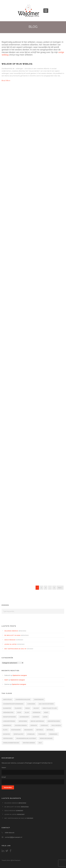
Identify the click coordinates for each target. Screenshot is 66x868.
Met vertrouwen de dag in (15, 649)
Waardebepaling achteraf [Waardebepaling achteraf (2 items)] (26, 738)
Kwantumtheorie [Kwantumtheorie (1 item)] (9, 717)
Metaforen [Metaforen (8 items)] (23, 721)
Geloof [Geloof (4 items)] (36, 708)
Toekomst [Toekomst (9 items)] (42, 734)
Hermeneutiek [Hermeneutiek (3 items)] (8, 712)
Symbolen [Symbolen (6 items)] (31, 734)
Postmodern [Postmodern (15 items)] (16, 730)
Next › (60, 588)
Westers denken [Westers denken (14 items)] (29, 743)
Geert (6, 680)
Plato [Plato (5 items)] (5, 730)
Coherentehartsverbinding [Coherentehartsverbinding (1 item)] (13, 704)
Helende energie (11, 631)
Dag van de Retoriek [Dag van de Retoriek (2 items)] (46, 704)
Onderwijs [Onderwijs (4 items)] (7, 725)
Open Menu (46, 11)
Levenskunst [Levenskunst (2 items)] (24, 717)
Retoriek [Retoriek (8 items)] (50, 730)
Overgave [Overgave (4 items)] (44, 725)
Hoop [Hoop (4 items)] (19, 712)
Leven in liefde (11, 644)
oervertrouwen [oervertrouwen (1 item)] (54, 721)
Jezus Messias (10, 640)
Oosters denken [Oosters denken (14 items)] (21, 725)
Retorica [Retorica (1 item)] (40, 730)
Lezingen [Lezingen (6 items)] (36, 717)
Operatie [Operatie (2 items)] (34, 725)
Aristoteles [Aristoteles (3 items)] (7, 699)
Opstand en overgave (20, 675)
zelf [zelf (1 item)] (40, 743)
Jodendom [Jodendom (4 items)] (37, 712)
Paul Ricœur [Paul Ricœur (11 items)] (56, 725)
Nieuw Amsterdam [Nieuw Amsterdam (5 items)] (37, 721)
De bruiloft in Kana (12, 635)
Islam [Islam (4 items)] (27, 712)
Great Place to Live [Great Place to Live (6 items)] (50, 708)
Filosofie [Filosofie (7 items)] (18, 708)
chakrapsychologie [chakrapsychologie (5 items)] (23, 699)
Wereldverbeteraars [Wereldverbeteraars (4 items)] (11, 743)
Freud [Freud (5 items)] (27, 708)
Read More (6, 81)
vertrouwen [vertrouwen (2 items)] (8, 738)
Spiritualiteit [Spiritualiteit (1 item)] (19, 734)
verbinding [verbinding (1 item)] (53, 734)
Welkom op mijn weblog (17, 64)
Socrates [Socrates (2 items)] (7, 734)
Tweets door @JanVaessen (11, 860)
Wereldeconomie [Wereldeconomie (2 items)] (46, 738)
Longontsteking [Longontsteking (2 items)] (9, 721)
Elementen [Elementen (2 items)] (7, 708)
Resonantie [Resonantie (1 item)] (28, 730)
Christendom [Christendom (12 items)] (39, 699)
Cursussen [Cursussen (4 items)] (31, 704)
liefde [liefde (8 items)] (45, 717)
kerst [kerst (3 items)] (46, 712)
